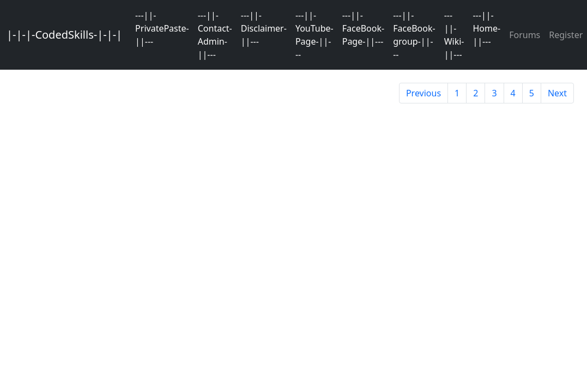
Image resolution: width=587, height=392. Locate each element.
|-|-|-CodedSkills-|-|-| (64, 35)
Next (557, 93)
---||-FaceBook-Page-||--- (363, 28)
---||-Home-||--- (486, 28)
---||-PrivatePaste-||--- (162, 28)
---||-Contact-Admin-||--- (215, 35)
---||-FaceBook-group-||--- (414, 35)
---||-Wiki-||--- (454, 35)
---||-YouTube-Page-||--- (314, 35)
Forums (525, 35)
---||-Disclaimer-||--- (264, 28)
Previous (423, 93)
